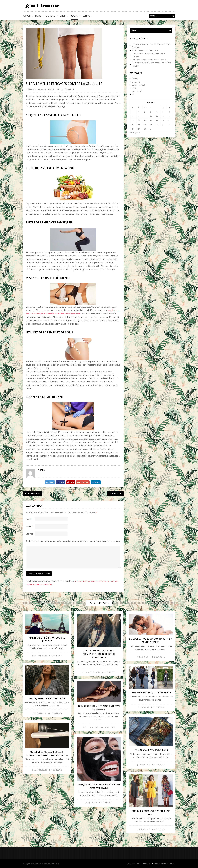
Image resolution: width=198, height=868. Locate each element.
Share (61, 482)
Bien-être (51, 16)
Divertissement (138, 85)
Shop (63, 16)
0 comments (57, 656)
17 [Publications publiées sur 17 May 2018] (151, 120)
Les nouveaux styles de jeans (151, 750)
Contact (87, 16)
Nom (29, 519)
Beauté (74, 16)
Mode (38, 16)
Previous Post (32, 493)
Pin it (71, 482)
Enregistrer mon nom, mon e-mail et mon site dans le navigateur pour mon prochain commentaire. (74, 541)
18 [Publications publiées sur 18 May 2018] (157, 120)
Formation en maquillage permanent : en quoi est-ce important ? (99, 654)
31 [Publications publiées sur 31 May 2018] (151, 129)
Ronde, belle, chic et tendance (145, 50)
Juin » (138, 133)
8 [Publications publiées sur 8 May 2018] (139, 116)
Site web (30, 534)
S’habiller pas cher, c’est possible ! (151, 693)
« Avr (132, 133)
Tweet (50, 482)
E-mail (29, 526)
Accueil (26, 16)
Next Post (115, 493)
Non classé (137, 91)
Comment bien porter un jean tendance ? (149, 60)
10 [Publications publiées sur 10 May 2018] (151, 116)
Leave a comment (67, 89)
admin (53, 89)
